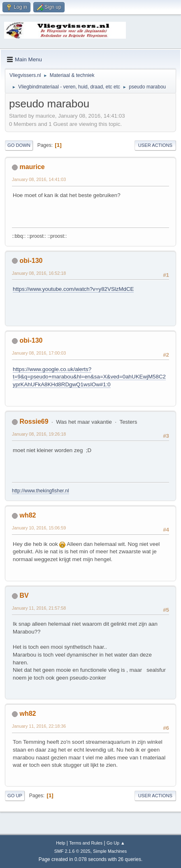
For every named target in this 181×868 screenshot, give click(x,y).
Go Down (19, 145)
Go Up (15, 796)
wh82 (28, 515)
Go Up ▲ (116, 843)
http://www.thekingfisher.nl (41, 491)
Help (60, 843)
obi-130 (31, 261)
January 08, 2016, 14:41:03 (39, 179)
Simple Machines (110, 851)
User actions (155, 145)
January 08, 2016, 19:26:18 (39, 434)
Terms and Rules (86, 843)
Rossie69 (34, 421)
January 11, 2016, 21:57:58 (39, 608)
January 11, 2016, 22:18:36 (39, 726)
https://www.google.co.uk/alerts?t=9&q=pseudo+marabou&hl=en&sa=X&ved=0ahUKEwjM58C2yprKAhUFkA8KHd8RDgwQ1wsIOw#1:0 (89, 377)
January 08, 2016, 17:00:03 (39, 353)
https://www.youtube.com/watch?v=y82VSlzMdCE (73, 289)
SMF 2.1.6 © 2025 (72, 851)
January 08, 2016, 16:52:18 (39, 273)
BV (24, 595)
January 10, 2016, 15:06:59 (39, 528)
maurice (32, 167)
